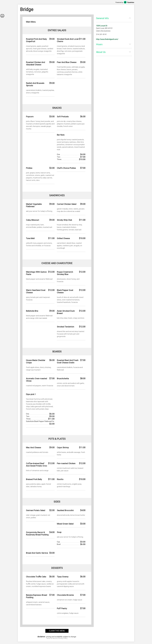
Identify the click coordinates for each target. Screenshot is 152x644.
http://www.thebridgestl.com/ (107, 39)
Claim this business (103, 31)
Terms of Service (52, 638)
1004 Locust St (102, 26)
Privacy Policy (63, 638)
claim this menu (57, 631)
